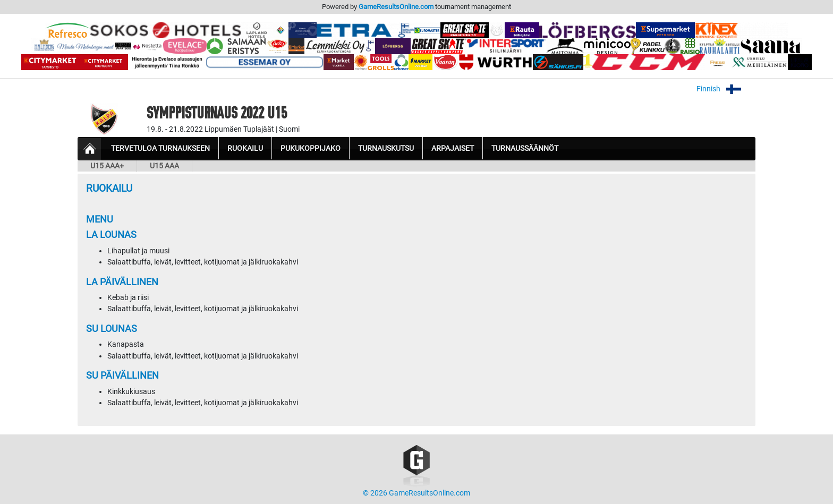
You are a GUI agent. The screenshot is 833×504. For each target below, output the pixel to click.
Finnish (726, 89)
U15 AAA (164, 166)
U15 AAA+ (107, 166)
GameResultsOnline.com (396, 7)
